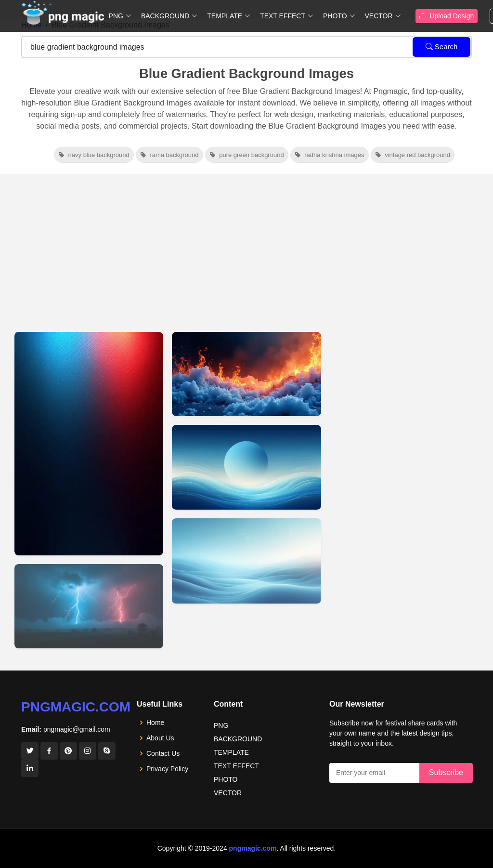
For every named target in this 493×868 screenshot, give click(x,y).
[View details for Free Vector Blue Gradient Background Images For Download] (246, 467)
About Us (160, 738)
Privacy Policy (167, 769)
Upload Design (447, 16)
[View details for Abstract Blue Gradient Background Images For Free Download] (246, 561)
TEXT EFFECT (236, 766)
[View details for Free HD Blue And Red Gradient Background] (246, 374)
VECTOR (228, 793)
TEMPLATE (231, 752)
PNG (221, 725)
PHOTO (226, 779)
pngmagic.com (76, 707)
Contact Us (163, 753)
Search (442, 46)
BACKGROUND (238, 739)
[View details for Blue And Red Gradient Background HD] (89, 606)
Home (155, 723)
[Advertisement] (246, 246)
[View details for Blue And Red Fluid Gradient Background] (89, 444)
